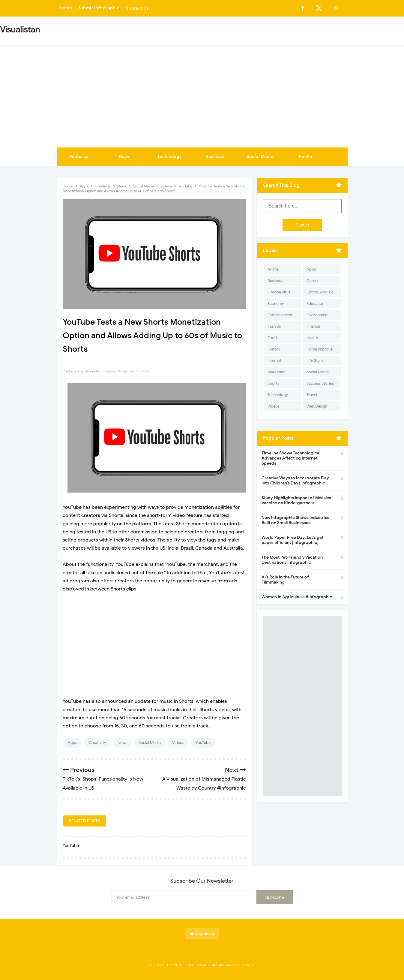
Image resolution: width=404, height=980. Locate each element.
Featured (79, 157)
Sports (273, 383)
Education (315, 303)
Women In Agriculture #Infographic (297, 597)
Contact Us (137, 8)
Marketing (277, 372)
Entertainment (280, 315)
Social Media (260, 157)
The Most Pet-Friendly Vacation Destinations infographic (292, 560)
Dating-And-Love (322, 292)
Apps (72, 743)
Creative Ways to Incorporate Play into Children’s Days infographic (295, 481)
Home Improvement (323, 349)
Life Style (315, 361)
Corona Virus (279, 292)
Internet (274, 361)
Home (66, 8)
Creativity (97, 743)
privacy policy (202, 934)
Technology (170, 157)
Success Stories (320, 383)
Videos (178, 743)
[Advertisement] (202, 102)
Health (305, 157)
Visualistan (207, 965)
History (274, 349)
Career (313, 281)
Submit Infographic (99, 8)
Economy (276, 303)
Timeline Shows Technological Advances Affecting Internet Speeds (291, 458)
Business (215, 157)
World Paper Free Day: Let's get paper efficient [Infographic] (292, 540)
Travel (312, 395)
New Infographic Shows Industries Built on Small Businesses (295, 520)
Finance (313, 326)
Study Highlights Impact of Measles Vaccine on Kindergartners (296, 500)
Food (272, 338)
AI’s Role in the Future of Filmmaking (285, 580)
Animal (274, 269)
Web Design (317, 406)
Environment (318, 315)
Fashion (274, 326)
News (124, 157)
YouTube (203, 743)
